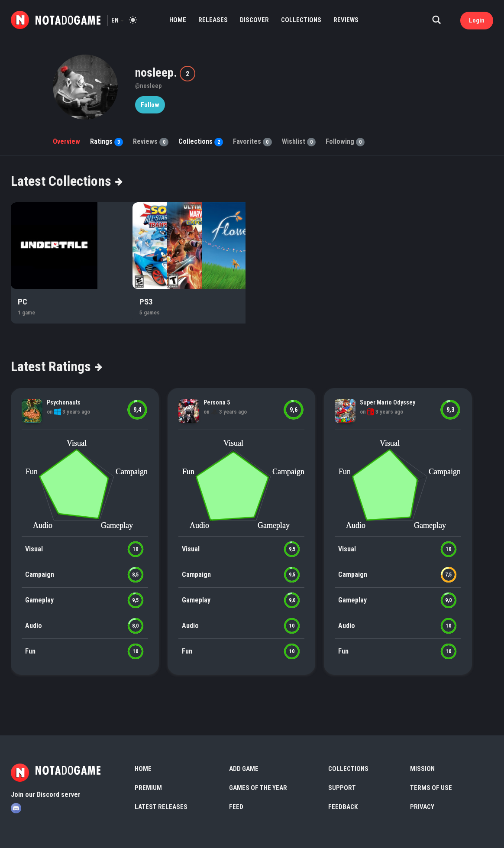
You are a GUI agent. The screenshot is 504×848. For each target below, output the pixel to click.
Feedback (343, 807)
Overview (66, 141)
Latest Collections (66, 181)
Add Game (244, 769)
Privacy (422, 807)
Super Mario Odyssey (388, 402)
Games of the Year (258, 788)
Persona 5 (217, 402)
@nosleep (148, 86)
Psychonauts (64, 402)
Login (477, 20)
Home (178, 20)
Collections (301, 20)
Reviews (346, 20)
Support (342, 788)
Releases (213, 20)
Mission (422, 769)
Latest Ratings (56, 366)
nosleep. (157, 73)
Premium (148, 788)
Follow (150, 105)
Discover (254, 20)
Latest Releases (161, 807)
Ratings (107, 141)
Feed (236, 807)
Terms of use (431, 788)
